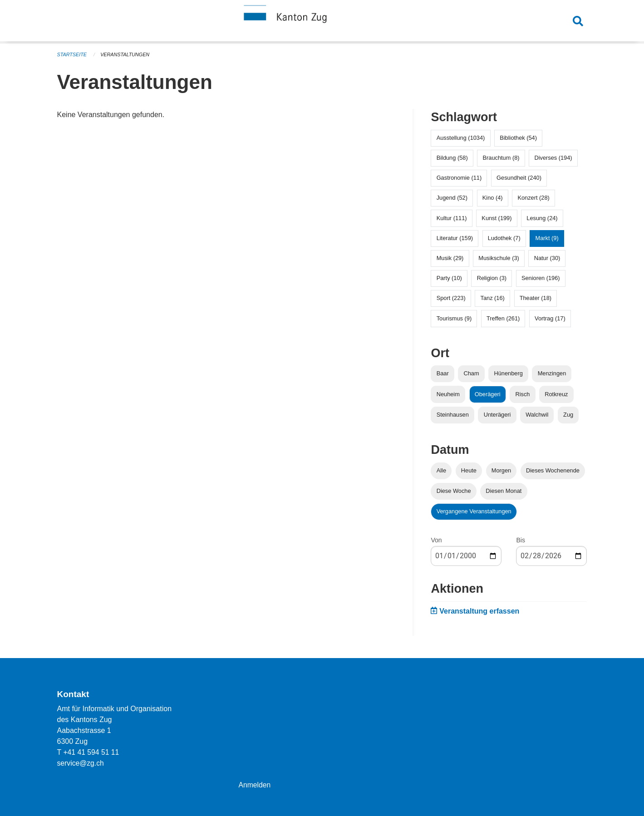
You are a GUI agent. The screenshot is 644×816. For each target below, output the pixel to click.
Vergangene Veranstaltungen (474, 511)
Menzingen (552, 373)
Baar (443, 373)
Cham (472, 373)
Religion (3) (492, 278)
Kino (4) (493, 198)
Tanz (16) (493, 298)
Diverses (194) (553, 158)
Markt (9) (547, 238)
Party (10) (449, 278)
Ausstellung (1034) (461, 138)
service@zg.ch (81, 763)
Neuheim (448, 394)
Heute (469, 470)
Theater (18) (536, 298)
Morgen (501, 470)
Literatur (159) (455, 238)
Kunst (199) (497, 218)
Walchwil (537, 415)
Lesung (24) (542, 218)
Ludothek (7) (504, 238)
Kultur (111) (452, 218)
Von (436, 540)
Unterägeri (497, 415)
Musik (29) (450, 258)
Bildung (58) (452, 158)
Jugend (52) (452, 198)
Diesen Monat (504, 491)
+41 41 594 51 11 (91, 752)
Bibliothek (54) (518, 138)
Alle (441, 470)
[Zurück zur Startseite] (322, 22)
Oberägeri (488, 394)
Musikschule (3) (499, 258)
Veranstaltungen (126, 54)
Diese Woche (454, 491)
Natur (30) (547, 258)
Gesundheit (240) (519, 178)
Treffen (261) (503, 318)
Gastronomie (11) (459, 178)
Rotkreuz (556, 394)
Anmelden (255, 785)
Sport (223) (451, 298)
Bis (520, 540)
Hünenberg (508, 373)
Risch (522, 394)
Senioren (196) (541, 278)
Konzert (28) (533, 198)
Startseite (72, 54)
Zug (568, 415)
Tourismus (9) (454, 318)
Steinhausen (453, 415)
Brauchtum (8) (501, 158)
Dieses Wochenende (553, 470)
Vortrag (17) (550, 318)
